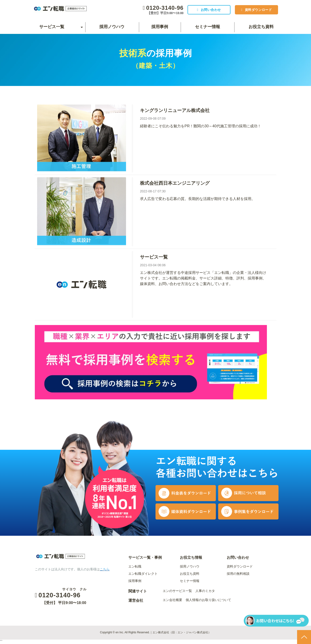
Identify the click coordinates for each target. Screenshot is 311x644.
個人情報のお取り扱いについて (208, 600)
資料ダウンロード (257, 10)
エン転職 (135, 566)
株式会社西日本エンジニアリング (175, 183)
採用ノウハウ (112, 27)
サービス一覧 (52, 27)
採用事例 (160, 27)
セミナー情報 (207, 27)
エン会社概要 (172, 600)
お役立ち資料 (261, 27)
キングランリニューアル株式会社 (175, 110)
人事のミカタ (205, 591)
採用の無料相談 (238, 574)
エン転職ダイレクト (143, 574)
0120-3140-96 (160, 8)
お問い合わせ (207, 10)
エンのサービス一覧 (177, 591)
